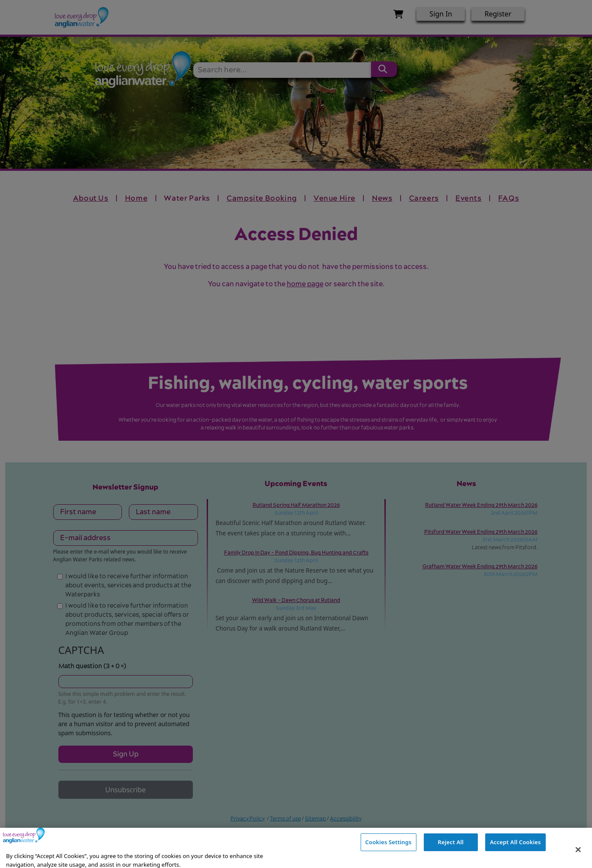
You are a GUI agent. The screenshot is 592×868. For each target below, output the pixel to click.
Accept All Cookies (515, 855)
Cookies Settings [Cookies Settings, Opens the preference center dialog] (389, 855)
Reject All (451, 855)
